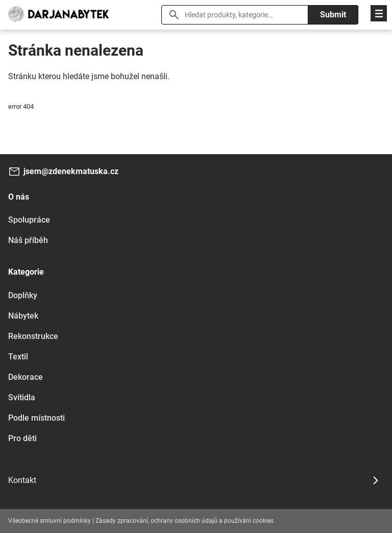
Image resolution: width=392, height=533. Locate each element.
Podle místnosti (36, 418)
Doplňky (23, 295)
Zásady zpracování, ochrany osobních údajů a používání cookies (185, 521)
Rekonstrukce (33, 336)
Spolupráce (29, 220)
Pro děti (22, 438)
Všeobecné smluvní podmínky (50, 521)
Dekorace (26, 377)
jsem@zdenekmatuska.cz (71, 171)
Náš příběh (28, 240)
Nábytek (23, 316)
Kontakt (22, 480)
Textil (18, 357)
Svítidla (22, 397)
